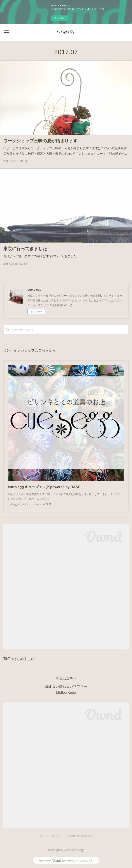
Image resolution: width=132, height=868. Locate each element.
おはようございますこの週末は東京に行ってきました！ (41, 256)
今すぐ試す (60, 18)
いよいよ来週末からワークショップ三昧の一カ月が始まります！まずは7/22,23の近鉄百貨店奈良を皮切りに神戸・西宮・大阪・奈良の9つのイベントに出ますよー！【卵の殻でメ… (65, 151)
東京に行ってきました (25, 249)
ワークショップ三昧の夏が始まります (40, 141)
